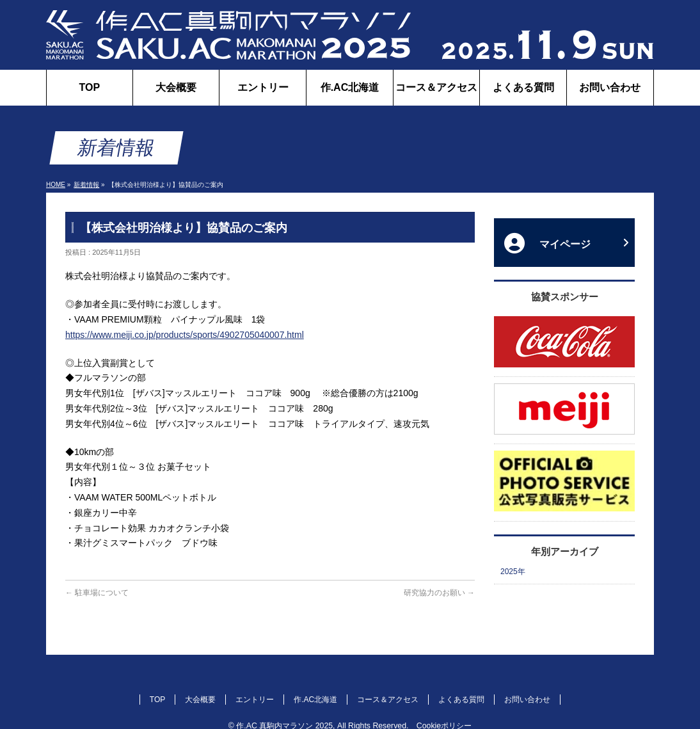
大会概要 (200, 700)
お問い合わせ (527, 700)
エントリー (255, 700)
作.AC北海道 (315, 700)
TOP (157, 700)
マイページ (567, 243)
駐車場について (97, 593)
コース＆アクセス (388, 700)
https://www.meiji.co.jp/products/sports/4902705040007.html (185, 335)
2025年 (513, 572)
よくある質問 (461, 700)
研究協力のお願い (439, 593)
